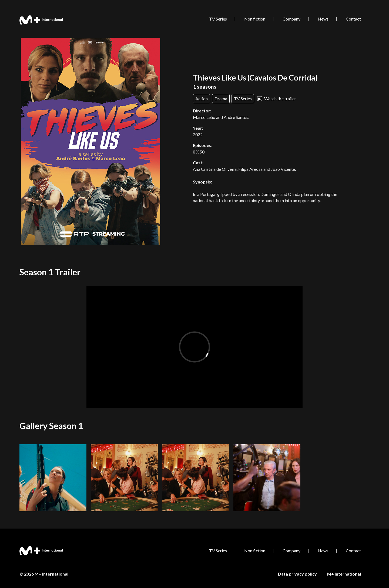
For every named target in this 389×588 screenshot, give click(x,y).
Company (291, 19)
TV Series (218, 19)
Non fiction (255, 19)
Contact (353, 19)
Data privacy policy (297, 574)
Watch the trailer (277, 98)
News (323, 19)
